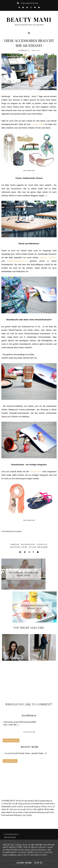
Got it (38, 863)
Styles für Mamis (38, 547)
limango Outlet (37, 124)
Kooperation (28, 544)
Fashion (15, 544)
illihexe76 (29, 715)
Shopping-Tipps (19, 547)
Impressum (10, 837)
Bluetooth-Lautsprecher (17, 261)
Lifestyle (42, 544)
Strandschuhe (36, 472)
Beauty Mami (30, 747)
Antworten (29, 732)
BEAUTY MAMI (29, 19)
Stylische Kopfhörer (48, 257)
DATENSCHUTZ (11, 834)
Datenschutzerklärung (35, 812)
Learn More (24, 863)
